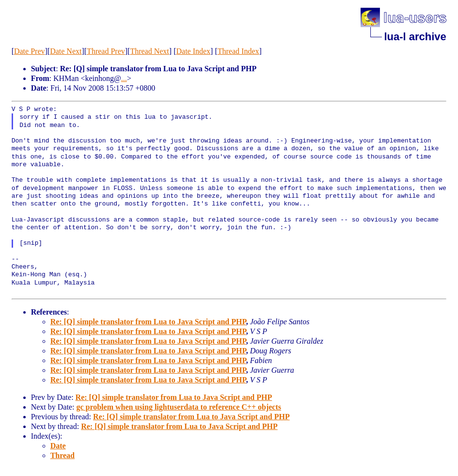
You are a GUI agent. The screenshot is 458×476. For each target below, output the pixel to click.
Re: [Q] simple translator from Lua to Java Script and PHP (148, 322)
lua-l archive (415, 37)
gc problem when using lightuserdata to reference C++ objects (179, 407)
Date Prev (30, 51)
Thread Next (149, 51)
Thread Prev (106, 51)
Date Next (66, 51)
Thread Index (238, 51)
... (124, 78)
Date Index (193, 51)
